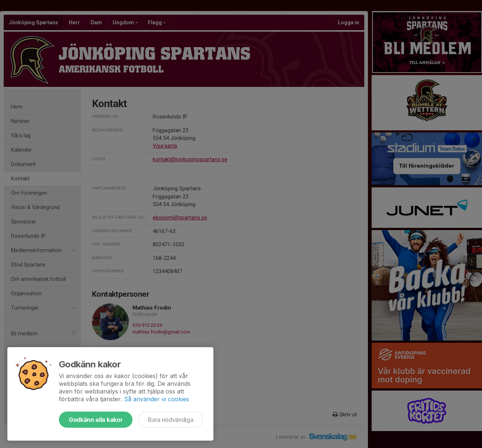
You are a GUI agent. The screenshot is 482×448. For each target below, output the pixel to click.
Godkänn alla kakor (96, 420)
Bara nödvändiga (171, 420)
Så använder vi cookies (157, 399)
